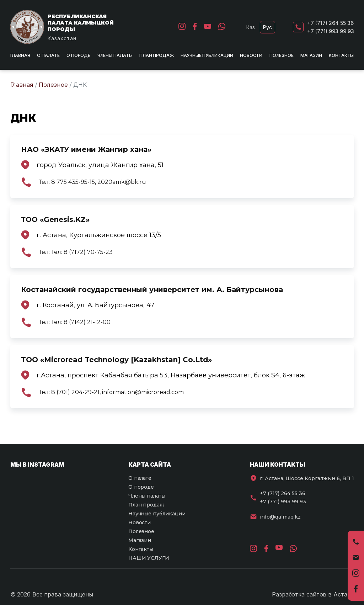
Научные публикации (207, 55)
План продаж (157, 55)
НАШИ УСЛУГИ (149, 558)
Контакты (341, 55)
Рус (267, 27)
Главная (20, 55)
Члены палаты (115, 55)
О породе (78, 55)
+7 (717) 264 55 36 (330, 23)
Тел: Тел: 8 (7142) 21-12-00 (75, 322)
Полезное (282, 55)
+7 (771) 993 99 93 (331, 31)
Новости (251, 55)
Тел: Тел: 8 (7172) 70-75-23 (76, 252)
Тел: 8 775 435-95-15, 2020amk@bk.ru (92, 182)
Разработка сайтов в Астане (313, 594)
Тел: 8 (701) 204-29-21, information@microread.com (111, 392)
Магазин (311, 55)
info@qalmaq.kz (280, 517)
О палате (48, 55)
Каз (251, 27)
